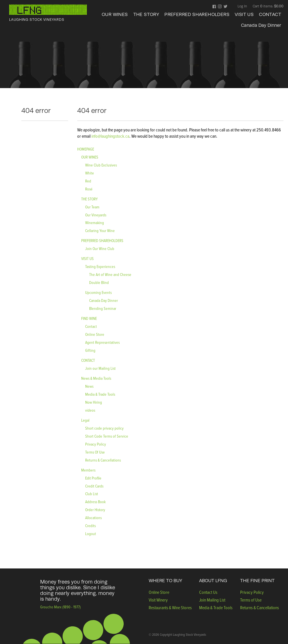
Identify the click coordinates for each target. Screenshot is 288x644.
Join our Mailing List (100, 368)
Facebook (214, 7)
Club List (92, 494)
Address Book (95, 502)
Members (88, 470)
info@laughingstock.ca (110, 136)
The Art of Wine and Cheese (110, 274)
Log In (242, 6)
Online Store (95, 334)
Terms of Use (251, 600)
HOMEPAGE (86, 149)
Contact (91, 326)
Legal (85, 420)
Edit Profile (93, 478)
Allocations (93, 518)
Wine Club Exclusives (101, 165)
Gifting (90, 350)
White (90, 173)
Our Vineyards (96, 215)
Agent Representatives (102, 342)
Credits (90, 526)
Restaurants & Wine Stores (170, 608)
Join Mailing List (212, 600)
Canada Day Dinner (261, 25)
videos (90, 410)
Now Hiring (94, 402)
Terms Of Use (95, 452)
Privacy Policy (96, 444)
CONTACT (270, 15)
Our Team (92, 207)
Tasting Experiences (100, 266)
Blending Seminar (103, 308)
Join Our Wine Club (100, 248)
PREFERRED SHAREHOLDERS (197, 15)
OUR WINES (115, 15)
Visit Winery (158, 600)
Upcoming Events (98, 292)
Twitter (225, 7)
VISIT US (244, 15)
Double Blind (99, 282)
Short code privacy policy (104, 428)
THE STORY (146, 15)
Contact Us (208, 592)
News (89, 386)
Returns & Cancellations (103, 460)
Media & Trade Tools (100, 394)
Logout (91, 534)
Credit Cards (94, 486)
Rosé (89, 189)
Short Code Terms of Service (107, 436)
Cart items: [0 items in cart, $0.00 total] (268, 6)
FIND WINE (89, 318)
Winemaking (95, 223)
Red (88, 181)
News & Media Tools (96, 378)
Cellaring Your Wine (100, 230)
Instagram (220, 7)
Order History (95, 510)
